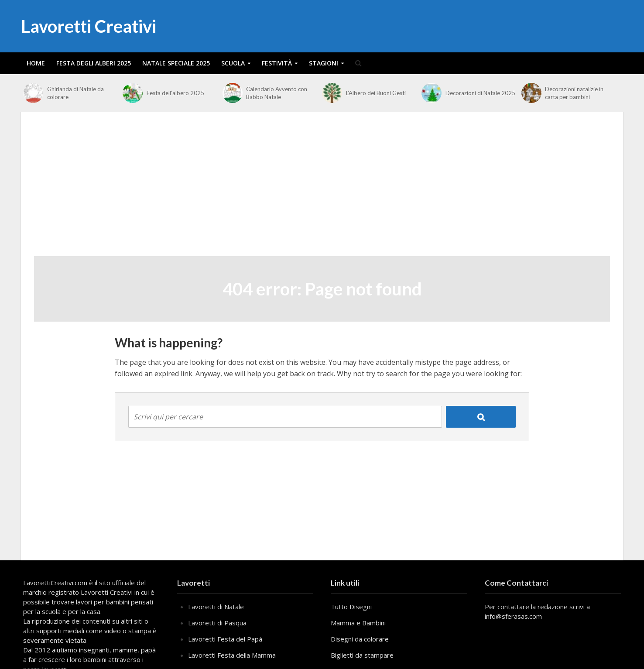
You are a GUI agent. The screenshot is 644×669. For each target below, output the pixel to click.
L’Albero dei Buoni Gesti (376, 93)
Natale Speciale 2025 (176, 63)
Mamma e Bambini (358, 623)
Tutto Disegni (351, 607)
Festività (277, 63)
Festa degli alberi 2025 (94, 63)
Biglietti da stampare (362, 655)
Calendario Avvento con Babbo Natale (277, 93)
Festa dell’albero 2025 (175, 93)
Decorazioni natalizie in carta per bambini (574, 93)
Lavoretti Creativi (89, 26)
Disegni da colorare (360, 639)
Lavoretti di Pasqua (217, 623)
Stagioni (324, 63)
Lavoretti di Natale (216, 607)
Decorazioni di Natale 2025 (480, 93)
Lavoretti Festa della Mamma (232, 655)
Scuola (233, 63)
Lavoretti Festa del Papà (225, 639)
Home (36, 63)
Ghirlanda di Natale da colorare (75, 93)
